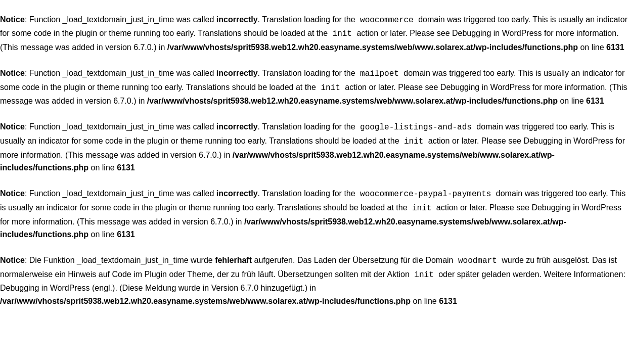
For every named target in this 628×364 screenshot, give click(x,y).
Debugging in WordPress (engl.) (57, 278)
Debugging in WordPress (497, 32)
